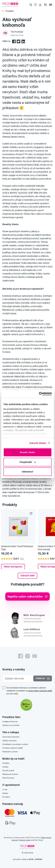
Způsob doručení (9, 740)
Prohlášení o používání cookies (15, 744)
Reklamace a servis (10, 774)
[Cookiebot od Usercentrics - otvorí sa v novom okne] (39, 394)
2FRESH (39, 859)
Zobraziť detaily (38, 443)
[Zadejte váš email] (18, 679)
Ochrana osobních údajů (12, 748)
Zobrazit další (27, 576)
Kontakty (6, 797)
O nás (5, 789)
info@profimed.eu (10, 721)
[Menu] (51, 5)
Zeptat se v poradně (11, 725)
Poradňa (8, 11)
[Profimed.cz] (11, 5)
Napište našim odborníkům (28, 596)
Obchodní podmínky (11, 737)
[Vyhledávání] (31, 5)
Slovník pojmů (8, 770)
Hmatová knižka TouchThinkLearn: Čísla (17, 548)
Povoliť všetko (28, 452)
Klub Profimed (8, 778)
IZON (31, 859)
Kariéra (5, 793)
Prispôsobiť (28, 462)
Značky (5, 767)
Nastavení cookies (10, 752)
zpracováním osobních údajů (40, 691)
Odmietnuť (27, 472)
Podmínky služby (25, 840)
